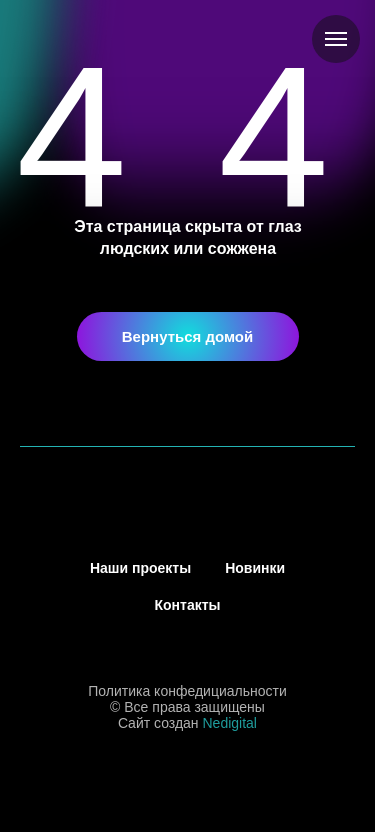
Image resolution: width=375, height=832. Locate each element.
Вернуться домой (188, 336)
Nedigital (230, 723)
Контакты (187, 605)
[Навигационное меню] (336, 39)
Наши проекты (140, 568)
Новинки (255, 568)
